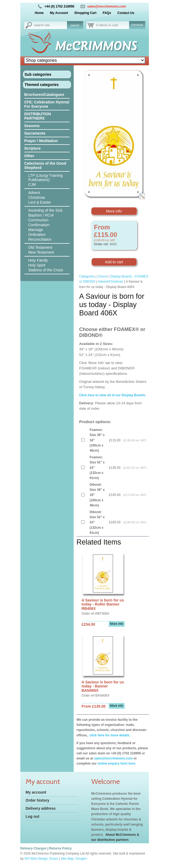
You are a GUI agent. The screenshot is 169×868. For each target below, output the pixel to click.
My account (36, 792)
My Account (59, 13)
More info (114, 211)
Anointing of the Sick (46, 210)
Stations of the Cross (46, 270)
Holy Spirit (37, 265)
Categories (87, 276)
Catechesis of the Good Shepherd (45, 165)
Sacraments (35, 133)
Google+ (81, 859)
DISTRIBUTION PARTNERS (38, 116)
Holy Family (38, 260)
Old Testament (40, 247)
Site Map (67, 859)
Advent (34, 193)
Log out (33, 816)
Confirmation (39, 225)
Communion (38, 220)
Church (102, 276)
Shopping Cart (85, 13)
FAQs (107, 13)
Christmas (37, 197)
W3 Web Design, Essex (42, 859)
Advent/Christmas (110, 282)
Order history (38, 800)
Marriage (36, 230)
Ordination (37, 235)
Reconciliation (40, 239)
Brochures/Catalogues (44, 95)
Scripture (33, 148)
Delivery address (41, 808)
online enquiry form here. (117, 763)
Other (29, 156)
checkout (137, 25)
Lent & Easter (40, 202)
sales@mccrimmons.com (107, 6)
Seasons (32, 126)
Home (39, 13)
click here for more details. (109, 735)
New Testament (41, 252)
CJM (32, 185)
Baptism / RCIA (41, 215)
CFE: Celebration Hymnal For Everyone (47, 104)
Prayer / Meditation (41, 141)
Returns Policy (61, 848)
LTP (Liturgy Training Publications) (46, 178)
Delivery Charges (33, 848)
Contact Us (126, 13)
